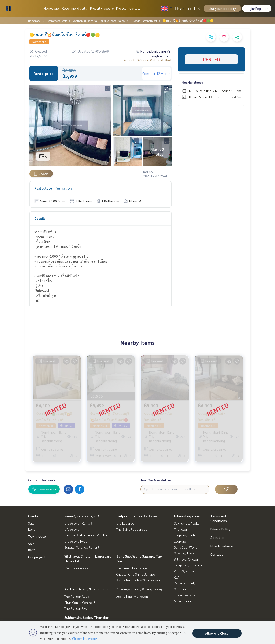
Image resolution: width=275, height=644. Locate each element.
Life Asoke (72, 529)
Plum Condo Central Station (84, 602)
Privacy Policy (220, 529)
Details (40, 218)
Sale (31, 523)
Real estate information (53, 188)
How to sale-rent (223, 546)
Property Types (101, 8)
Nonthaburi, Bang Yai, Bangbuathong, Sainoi (99, 21)
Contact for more (42, 480)
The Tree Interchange (132, 568)
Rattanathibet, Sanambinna (86, 589)
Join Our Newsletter (156, 480)
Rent (31, 529)
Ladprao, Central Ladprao (137, 516)
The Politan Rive (76, 608)
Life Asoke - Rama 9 (79, 523)
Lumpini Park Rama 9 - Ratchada (87, 535)
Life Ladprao (125, 523)
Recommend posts (74, 8)
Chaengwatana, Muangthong (139, 589)
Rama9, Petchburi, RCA (82, 516)
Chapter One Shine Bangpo (136, 574)
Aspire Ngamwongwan (132, 596)
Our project (37, 557)
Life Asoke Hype (76, 541)
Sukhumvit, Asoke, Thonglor (86, 617)
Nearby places (192, 82)
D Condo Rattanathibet (144, 21)
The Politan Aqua (77, 596)
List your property (222, 8)
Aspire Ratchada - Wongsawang (139, 580)
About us (217, 537)
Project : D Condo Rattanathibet (148, 60)
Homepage (51, 8)
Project (121, 8)
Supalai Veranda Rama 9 (82, 547)
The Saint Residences (132, 529)
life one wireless (76, 568)
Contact (135, 8)
